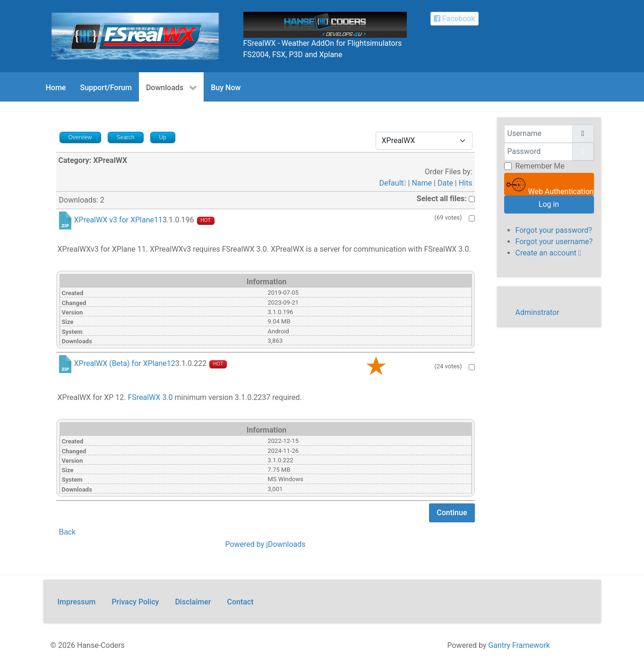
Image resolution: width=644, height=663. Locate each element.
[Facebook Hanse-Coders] (455, 19)
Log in (549, 204)
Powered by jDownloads (265, 544)
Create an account (548, 253)
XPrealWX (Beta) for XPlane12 (125, 363)
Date (445, 183)
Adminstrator (537, 312)
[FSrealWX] (135, 36)
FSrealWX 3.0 (150, 397)
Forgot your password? (554, 230)
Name (422, 183)
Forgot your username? (554, 242)
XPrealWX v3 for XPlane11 (118, 220)
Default (393, 183)
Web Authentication (550, 185)
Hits (466, 183)
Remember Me (540, 166)
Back (68, 532)
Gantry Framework (519, 645)
